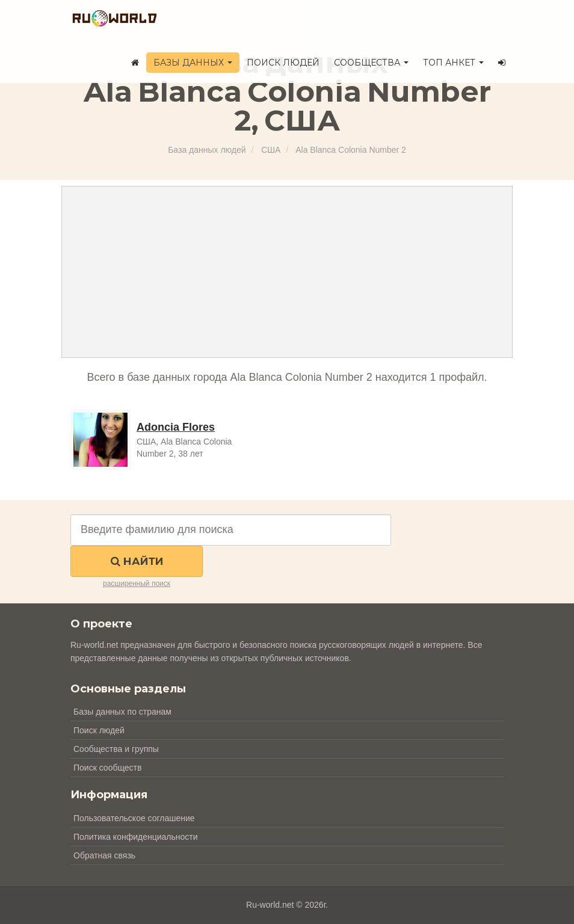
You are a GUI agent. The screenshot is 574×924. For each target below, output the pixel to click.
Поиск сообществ (107, 768)
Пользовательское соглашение (134, 818)
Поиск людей (283, 63)
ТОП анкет (453, 63)
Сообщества (371, 63)
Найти (137, 561)
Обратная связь (104, 855)
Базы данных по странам (122, 712)
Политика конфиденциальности (136, 837)
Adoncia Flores (176, 427)
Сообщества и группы (116, 749)
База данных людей (207, 150)
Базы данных (193, 63)
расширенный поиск (137, 584)
